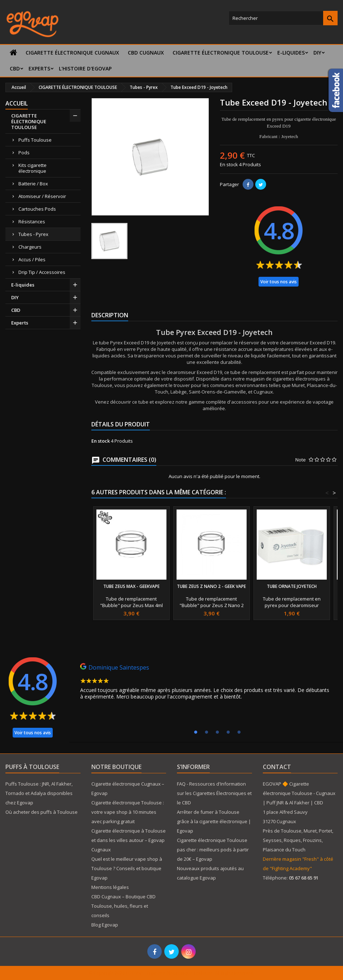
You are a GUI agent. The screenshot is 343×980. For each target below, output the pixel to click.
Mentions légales (110, 887)
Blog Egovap (105, 925)
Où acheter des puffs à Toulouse (42, 812)
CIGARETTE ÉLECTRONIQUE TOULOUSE (221, 53)
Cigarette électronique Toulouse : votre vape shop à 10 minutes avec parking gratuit (128, 812)
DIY (317, 53)
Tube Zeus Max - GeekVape (131, 586)
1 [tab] (196, 732)
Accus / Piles (32, 259)
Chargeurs (30, 247)
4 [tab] (228, 732)
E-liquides (291, 53)
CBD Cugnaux (146, 53)
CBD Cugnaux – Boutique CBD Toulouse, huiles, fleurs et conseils (123, 906)
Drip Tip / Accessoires (42, 272)
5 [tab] (239, 732)
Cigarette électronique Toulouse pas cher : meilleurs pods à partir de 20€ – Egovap (213, 850)
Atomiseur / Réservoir (42, 196)
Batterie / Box (33, 184)
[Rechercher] (283, 18)
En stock (229, 164)
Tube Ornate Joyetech (292, 586)
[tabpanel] (206, 683)
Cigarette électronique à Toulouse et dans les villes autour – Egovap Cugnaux (129, 840)
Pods (24, 152)
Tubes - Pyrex (33, 234)
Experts (39, 68)
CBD (15, 68)
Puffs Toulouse (35, 140)
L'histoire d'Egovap (85, 68)
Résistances (32, 222)
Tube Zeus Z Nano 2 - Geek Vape (211, 586)
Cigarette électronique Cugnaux (72, 53)
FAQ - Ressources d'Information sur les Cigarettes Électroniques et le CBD (214, 793)
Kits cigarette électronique (32, 168)
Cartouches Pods (37, 209)
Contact (277, 767)
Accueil (17, 103)
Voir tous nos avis (279, 282)
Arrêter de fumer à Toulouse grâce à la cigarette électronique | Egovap (214, 821)
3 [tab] (217, 732)
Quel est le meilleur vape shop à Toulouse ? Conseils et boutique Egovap (127, 868)
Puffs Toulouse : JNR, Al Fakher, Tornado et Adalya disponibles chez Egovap (39, 793)
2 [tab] (207, 732)
